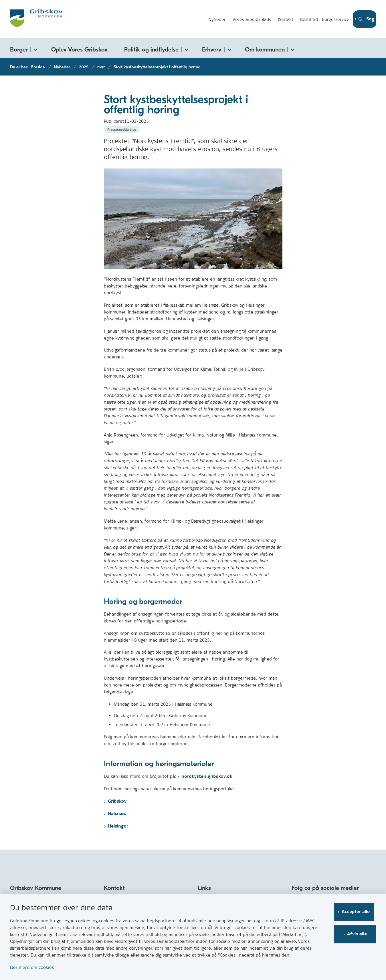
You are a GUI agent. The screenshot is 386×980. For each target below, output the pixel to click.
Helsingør (118, 826)
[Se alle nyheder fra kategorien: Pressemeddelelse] (122, 129)
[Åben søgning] (363, 19)
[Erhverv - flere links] (228, 48)
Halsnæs (117, 814)
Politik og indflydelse (151, 49)
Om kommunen (265, 49)
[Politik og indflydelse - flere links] (185, 48)
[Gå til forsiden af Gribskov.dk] (105, 19)
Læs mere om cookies (32, 967)
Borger (19, 49)
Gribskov (117, 801)
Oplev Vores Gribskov (79, 49)
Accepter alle (358, 912)
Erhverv (212, 49)
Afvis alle (358, 934)
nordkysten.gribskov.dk (207, 776)
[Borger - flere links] (35, 48)
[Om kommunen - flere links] (292, 48)
